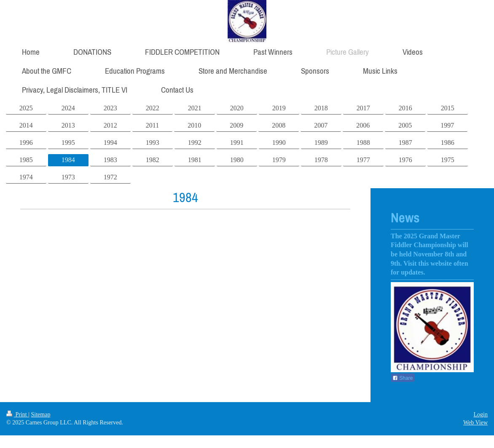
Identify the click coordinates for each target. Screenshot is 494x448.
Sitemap (41, 415)
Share (403, 378)
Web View (475, 423)
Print (17, 415)
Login (481, 415)
